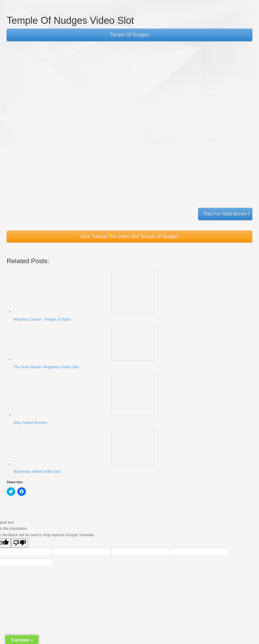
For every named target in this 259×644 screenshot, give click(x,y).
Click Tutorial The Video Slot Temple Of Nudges (130, 236)
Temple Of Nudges (130, 35)
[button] (133, 292)
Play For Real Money (225, 214)
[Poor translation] (19, 543)
